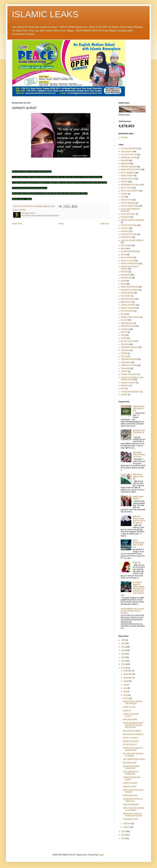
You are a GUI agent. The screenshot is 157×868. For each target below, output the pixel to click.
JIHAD (123, 255)
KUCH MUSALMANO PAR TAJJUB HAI (139, 544)
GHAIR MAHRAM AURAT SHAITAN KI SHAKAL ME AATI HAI (133, 725)
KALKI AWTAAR (127, 258)
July (125, 685)
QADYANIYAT (126, 302)
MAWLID (124, 272)
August (126, 681)
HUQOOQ (125, 231)
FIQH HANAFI (126, 200)
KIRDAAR (137, 563)
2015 (124, 661)
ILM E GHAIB (126, 246)
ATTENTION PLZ (130, 745)
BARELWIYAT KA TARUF (131, 170)
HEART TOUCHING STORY (131, 715)
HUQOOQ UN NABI (129, 234)
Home (61, 224)
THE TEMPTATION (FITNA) (134, 759)
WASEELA (125, 386)
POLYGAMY (126, 296)
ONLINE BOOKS (127, 293)
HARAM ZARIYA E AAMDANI (132, 220)
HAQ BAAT (125, 217)
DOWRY (124, 194)
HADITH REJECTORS (130, 206)
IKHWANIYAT (126, 237)
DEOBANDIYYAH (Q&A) (130, 185)
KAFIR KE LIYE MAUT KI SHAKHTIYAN (133, 749)
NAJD (123, 281)
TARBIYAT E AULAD (129, 365)
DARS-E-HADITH (128, 179)
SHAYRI (124, 332)
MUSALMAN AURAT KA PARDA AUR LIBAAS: (133, 815)
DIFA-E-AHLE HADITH (130, 191)
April (125, 695)
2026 (124, 640)
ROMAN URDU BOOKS (130, 317)
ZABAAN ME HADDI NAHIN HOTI (131, 767)
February (127, 824)
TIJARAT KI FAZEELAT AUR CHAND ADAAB (132, 379)
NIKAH (123, 284)
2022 (124, 643)
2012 (124, 831)
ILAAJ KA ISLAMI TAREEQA (132, 240)
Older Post (105, 224)
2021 (124, 647)
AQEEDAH (125, 164)
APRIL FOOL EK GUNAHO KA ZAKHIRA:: (134, 809)
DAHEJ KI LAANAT (131, 738)
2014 (124, 664)
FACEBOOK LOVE (130, 819)
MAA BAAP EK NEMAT (132, 731)
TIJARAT (124, 371)
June (126, 688)
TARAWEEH (126, 362)
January (127, 827)
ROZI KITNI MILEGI (131, 805)
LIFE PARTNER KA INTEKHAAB (131, 773)
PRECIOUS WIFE (130, 720)
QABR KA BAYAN (128, 299)
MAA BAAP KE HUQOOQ (133, 734)
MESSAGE (125, 275)
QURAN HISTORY (128, 305)
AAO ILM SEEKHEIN (129, 149)
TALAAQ (124, 356)
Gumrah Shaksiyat (128, 203)
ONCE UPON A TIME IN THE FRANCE (133, 703)
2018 (124, 654)
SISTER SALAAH (128, 341)
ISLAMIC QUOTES (128, 251)
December (128, 671)
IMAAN (124, 249)
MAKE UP (127, 711)
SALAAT (124, 320)
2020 (124, 650)
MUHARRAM (126, 278)
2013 (124, 668)
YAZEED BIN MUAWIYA (130, 392)
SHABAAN (125, 329)
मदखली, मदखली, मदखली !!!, (138, 498)
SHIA (123, 335)
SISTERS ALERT (130, 763)
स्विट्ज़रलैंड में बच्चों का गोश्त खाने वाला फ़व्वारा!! (139, 455)
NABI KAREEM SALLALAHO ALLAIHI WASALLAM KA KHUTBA (132, 611)
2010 (124, 838)
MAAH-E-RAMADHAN (130, 264)
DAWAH (124, 182)
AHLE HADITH (127, 152)
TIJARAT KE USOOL (129, 374)
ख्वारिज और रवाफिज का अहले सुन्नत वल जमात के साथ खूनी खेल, (139, 520)
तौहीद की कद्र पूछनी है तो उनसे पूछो (138, 477)
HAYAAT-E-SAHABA (129, 225)
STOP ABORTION (130, 796)
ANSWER (125, 161)
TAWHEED (125, 368)
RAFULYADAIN (127, 311)
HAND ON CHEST (128, 214)
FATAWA (124, 138)
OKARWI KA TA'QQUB (130, 290)
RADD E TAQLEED (128, 308)
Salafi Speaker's (127, 323)
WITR (123, 389)
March (126, 698)
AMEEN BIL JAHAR (129, 158)
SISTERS (22, 210)
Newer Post (17, 224)
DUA (123, 197)
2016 (124, 657)
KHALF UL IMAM (128, 261)
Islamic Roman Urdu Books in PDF (139, 409)
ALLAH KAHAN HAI (129, 155)
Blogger (101, 855)
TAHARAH (125, 350)
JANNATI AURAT (130, 787)
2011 (124, 835)
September (128, 678)
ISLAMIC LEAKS (45, 14)
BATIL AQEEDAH (128, 173)
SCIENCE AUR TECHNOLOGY (139, 433)
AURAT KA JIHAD (130, 783)
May (125, 691)
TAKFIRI (124, 353)
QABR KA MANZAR (131, 741)
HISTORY (125, 228)
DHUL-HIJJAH (126, 188)
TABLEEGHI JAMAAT (129, 347)
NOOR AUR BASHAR (129, 287)
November (128, 674)
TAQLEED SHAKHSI (129, 359)
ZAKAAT (124, 395)
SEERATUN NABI (128, 326)
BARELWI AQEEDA (129, 167)
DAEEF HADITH (127, 176)
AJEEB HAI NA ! (129, 707)
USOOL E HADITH (128, 383)
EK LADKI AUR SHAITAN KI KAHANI (133, 755)
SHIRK (123, 338)
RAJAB (124, 314)
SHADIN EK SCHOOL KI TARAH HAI (133, 800)
